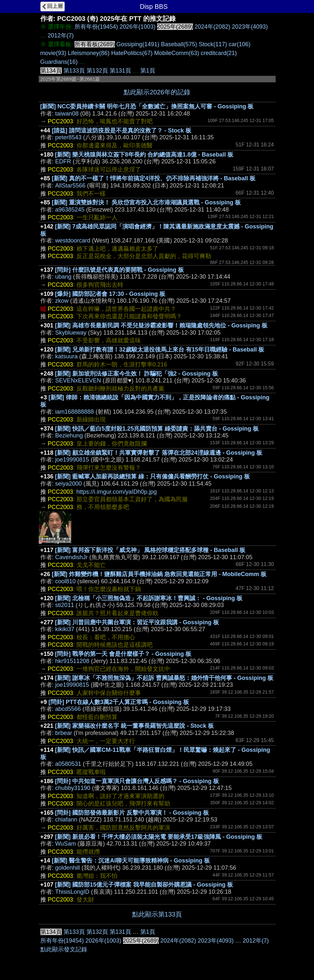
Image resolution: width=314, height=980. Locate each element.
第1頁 (148, 71)
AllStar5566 (70, 186)
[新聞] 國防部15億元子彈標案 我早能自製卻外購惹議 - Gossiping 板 (144, 885)
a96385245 (70, 210)
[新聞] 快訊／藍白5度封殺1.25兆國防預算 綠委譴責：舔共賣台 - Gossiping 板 (157, 429)
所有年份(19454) (96, 27)
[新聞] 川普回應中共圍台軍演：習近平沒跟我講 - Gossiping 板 (137, 622)
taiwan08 (67, 114)
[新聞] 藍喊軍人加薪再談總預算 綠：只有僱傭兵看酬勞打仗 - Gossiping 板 (152, 476)
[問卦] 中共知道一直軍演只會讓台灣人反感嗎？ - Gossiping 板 (137, 781)
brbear (64, 733)
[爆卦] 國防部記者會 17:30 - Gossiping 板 (110, 294)
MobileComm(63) (177, 53)
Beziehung (69, 435)
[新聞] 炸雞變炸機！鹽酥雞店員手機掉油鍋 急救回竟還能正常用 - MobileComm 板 (159, 574)
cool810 (66, 581)
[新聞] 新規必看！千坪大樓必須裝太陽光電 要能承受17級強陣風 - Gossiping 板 (159, 837)
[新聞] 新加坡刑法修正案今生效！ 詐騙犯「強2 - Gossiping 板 (137, 374)
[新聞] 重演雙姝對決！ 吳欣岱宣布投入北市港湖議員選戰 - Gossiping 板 (146, 202)
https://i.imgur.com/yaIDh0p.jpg (117, 492)
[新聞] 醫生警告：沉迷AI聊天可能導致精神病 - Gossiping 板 (131, 861)
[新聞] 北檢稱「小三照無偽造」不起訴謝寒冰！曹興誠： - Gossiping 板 (149, 598)
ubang (63, 277)
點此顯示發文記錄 (64, 949)
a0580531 (68, 764)
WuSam (66, 844)
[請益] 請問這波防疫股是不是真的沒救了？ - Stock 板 (122, 131)
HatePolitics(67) (132, 53)
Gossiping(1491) (138, 44)
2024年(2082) (212, 27)
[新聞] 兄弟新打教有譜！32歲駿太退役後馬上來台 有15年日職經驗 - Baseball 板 (160, 350)
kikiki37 (65, 629)
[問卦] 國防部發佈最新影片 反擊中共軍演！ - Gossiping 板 (132, 813)
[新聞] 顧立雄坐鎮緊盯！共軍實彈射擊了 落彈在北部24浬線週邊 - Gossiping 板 (159, 453)
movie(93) (53, 53)
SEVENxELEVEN (78, 380)
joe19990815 (72, 460)
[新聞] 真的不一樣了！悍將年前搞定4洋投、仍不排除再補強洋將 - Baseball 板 (154, 178)
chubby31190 (73, 788)
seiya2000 (69, 484)
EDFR (63, 161)
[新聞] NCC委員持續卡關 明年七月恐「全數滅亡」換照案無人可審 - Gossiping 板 (147, 106)
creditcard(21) (219, 53)
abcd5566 (68, 709)
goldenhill (68, 868)
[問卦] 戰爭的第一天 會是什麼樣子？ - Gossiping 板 (123, 654)
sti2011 (65, 605)
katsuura (67, 356)
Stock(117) (213, 44)
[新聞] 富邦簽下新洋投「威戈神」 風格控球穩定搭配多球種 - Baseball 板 (150, 550)
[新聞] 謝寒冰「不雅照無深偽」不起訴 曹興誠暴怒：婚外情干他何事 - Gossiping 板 (164, 678)
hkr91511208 (72, 661)
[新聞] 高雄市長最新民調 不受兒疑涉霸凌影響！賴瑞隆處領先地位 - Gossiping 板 (161, 325)
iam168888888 (75, 412)
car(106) (240, 44)
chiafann (66, 820)
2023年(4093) (250, 27)
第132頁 (97, 71)
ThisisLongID (72, 892)
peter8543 (68, 137)
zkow (62, 301)
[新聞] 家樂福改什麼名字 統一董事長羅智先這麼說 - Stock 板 (134, 726)
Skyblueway (71, 333)
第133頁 (74, 71)
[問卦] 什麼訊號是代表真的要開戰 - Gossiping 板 (119, 270)
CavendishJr (72, 557)
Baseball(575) (179, 44)
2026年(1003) (138, 27)
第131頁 (120, 71)
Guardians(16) (59, 62)
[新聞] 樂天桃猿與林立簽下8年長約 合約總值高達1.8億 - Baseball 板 (144, 155)
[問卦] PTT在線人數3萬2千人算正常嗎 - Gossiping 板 (119, 702)
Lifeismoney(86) (89, 53)
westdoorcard (73, 241)
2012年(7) (61, 35)
